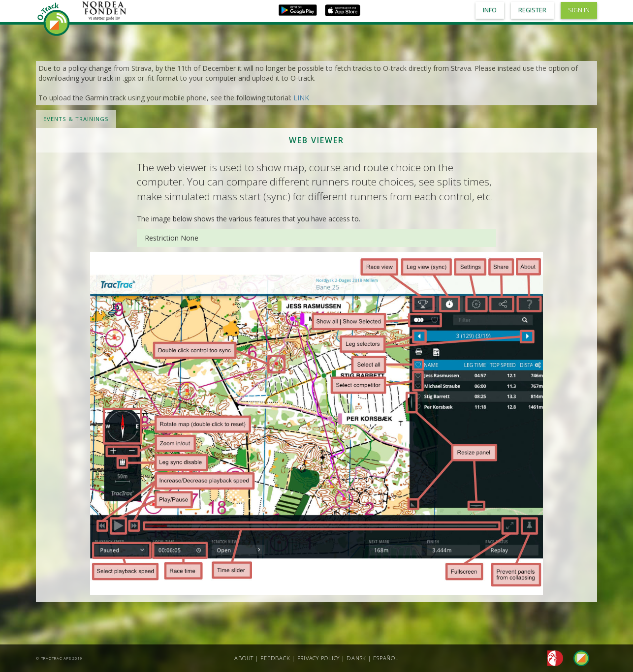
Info (490, 10)
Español (386, 658)
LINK (301, 98)
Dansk (356, 658)
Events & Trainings (76, 119)
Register (532, 10)
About (244, 658)
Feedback (275, 658)
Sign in (579, 10)
